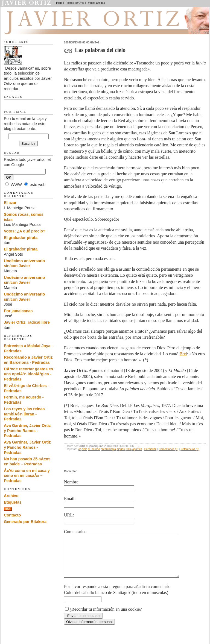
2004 (129, 449)
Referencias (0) (190, 449)
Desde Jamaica (33, 28)
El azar (10, 203)
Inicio (59, 3)
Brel (183, 354)
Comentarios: (76, 532)
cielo (84, 449)
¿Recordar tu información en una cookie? (106, 617)
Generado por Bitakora (25, 522)
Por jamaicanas (18, 311)
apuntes (137, 449)
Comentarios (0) (168, 449)
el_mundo (94, 449)
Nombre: (72, 482)
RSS (8, 509)
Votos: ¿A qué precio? (25, 231)
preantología (108, 449)
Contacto (12, 515)
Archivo (11, 496)
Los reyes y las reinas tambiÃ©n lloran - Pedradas (24, 414)
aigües (121, 449)
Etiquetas (13, 502)
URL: (69, 515)
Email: (70, 499)
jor (79, 449)
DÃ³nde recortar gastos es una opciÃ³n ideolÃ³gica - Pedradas (28, 374)
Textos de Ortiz (75, 3)
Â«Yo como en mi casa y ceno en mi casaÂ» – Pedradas (27, 476)
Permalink (150, 449)
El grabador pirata (21, 238)
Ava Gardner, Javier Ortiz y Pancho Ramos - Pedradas (27, 431)
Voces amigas (96, 3)
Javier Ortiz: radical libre (27, 322)
